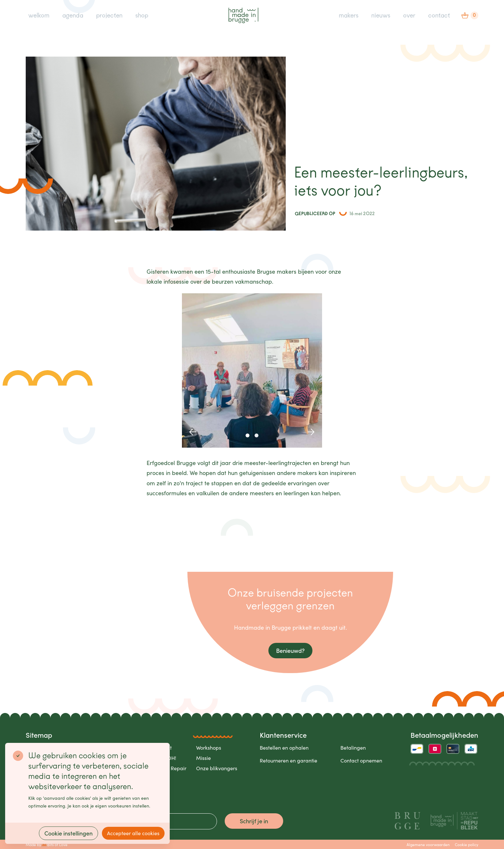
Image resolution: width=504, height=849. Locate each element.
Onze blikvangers (217, 768)
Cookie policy (467, 844)
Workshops (209, 748)
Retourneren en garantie (288, 760)
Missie (203, 758)
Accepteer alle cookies (133, 833)
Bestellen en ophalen (284, 748)
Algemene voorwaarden (428, 844)
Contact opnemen (361, 760)
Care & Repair (170, 768)
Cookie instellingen (68, 833)
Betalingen (353, 748)
